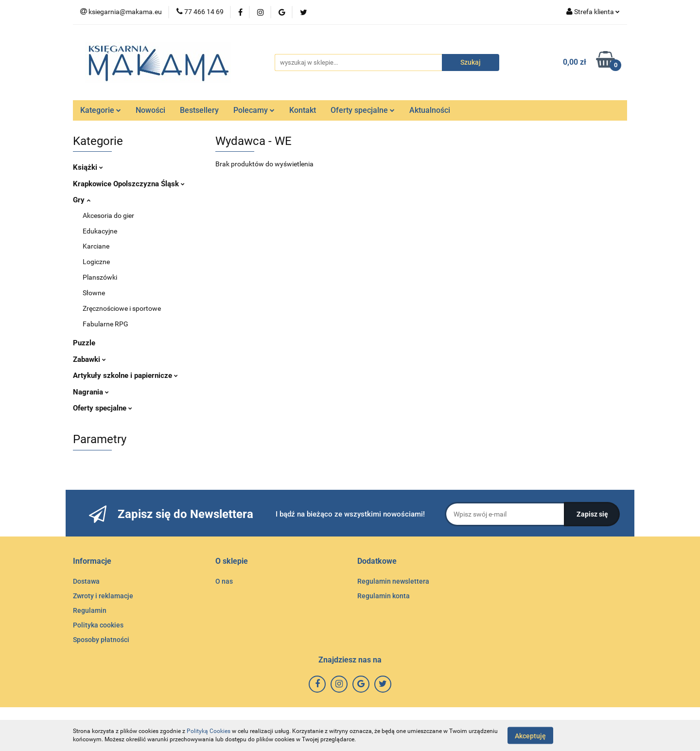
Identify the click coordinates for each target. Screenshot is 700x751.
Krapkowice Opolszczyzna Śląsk (129, 184)
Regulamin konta (384, 596)
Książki (88, 167)
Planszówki (100, 277)
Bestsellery (199, 110)
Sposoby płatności (101, 640)
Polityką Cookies (209, 731)
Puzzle (84, 343)
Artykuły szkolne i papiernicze (125, 375)
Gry (82, 200)
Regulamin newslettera (393, 581)
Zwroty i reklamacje (103, 596)
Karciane (96, 246)
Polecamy (254, 110)
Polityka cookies (98, 625)
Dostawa (86, 581)
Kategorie (101, 110)
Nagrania (91, 392)
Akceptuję (530, 735)
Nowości (150, 110)
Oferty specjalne (363, 110)
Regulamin (90, 610)
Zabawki (89, 359)
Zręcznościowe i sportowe (122, 308)
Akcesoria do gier (108, 215)
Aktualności (430, 110)
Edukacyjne (100, 231)
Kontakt (303, 110)
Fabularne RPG (105, 324)
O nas (224, 581)
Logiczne (96, 262)
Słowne (94, 293)
